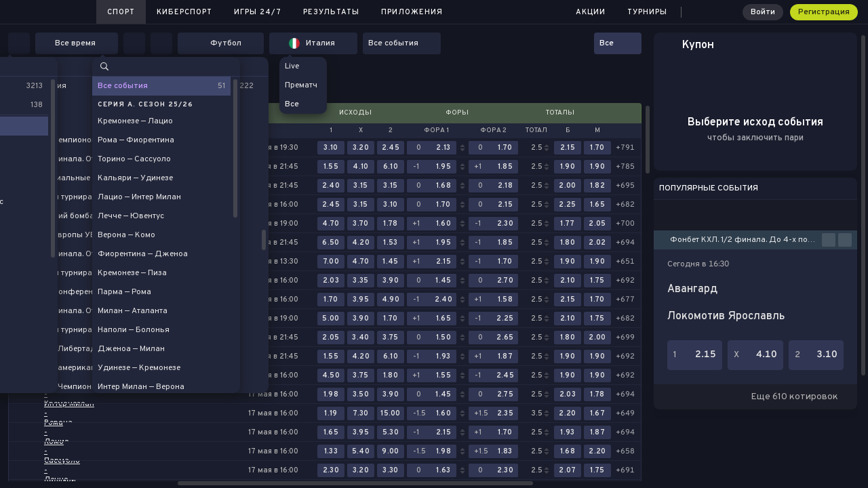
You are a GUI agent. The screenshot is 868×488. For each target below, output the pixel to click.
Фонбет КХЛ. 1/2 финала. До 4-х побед (746, 240)
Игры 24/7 (258, 12)
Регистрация (824, 12)
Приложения (412, 12)
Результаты (331, 12)
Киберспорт (184, 12)
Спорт (121, 12)
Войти (763, 12)
